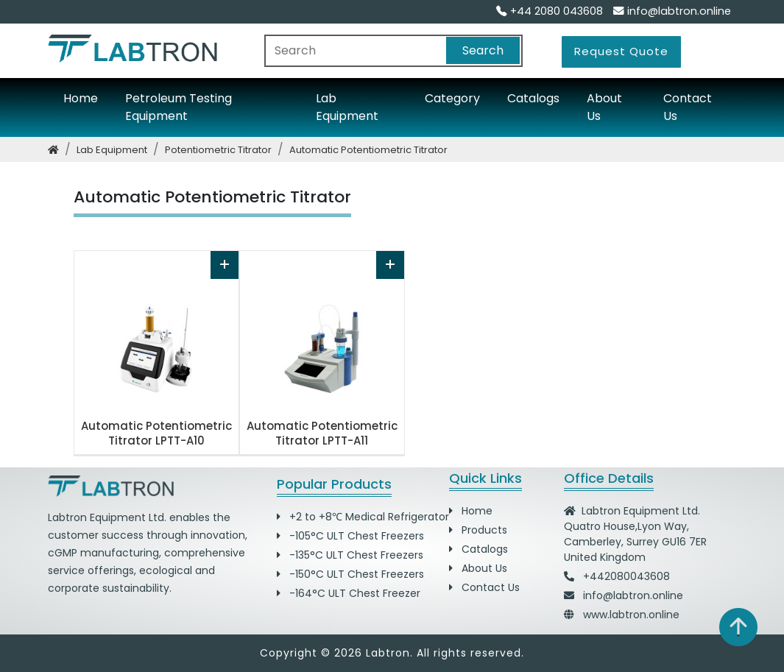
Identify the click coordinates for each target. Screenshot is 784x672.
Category (452, 98)
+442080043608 (626, 576)
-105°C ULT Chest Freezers (350, 536)
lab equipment (112, 150)
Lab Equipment (347, 107)
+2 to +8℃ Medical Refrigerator (363, 517)
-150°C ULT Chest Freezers (350, 574)
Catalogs (533, 98)
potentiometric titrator (218, 150)
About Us (604, 107)
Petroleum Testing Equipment (179, 107)
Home (81, 98)
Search (483, 50)
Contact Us (688, 107)
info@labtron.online (672, 11)
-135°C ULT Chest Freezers (350, 555)
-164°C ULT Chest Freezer (349, 593)
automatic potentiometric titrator (368, 150)
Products (478, 530)
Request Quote (621, 51)
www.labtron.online (631, 615)
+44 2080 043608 (550, 11)
